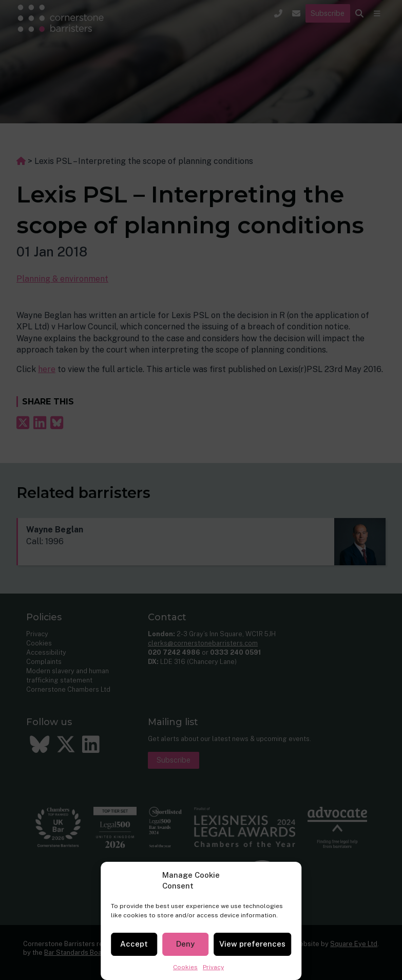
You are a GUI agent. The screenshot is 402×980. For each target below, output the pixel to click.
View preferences (252, 944)
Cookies (185, 967)
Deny (185, 944)
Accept (134, 944)
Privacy (213, 967)
